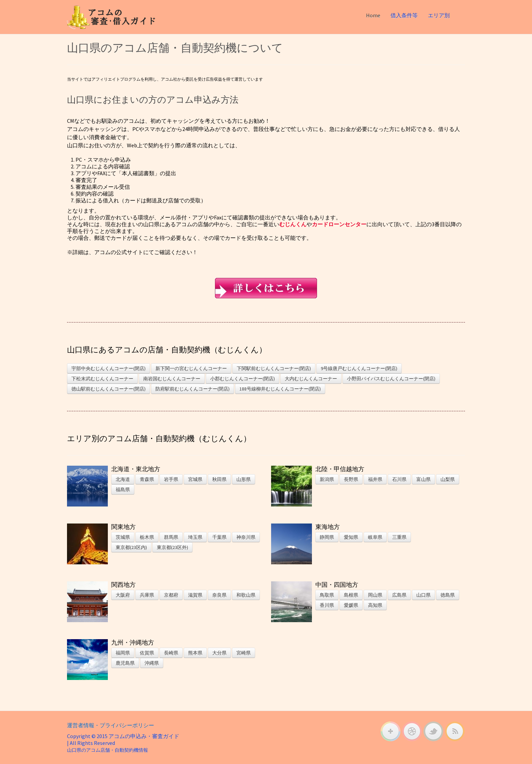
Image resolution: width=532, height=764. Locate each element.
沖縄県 (152, 663)
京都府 (171, 595)
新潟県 (327, 479)
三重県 (399, 537)
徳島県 (448, 595)
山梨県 (448, 479)
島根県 (351, 595)
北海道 (123, 479)
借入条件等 (404, 15)
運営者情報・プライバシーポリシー (111, 725)
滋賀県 (195, 595)
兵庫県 (147, 595)
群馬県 (171, 537)
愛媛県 (351, 605)
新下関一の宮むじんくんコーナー (191, 368)
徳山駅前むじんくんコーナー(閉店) (109, 389)
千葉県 (219, 537)
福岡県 (123, 653)
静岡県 (327, 537)
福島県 (123, 489)
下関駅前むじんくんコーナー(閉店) (274, 368)
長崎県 (171, 653)
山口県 (423, 595)
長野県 (351, 479)
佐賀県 (147, 653)
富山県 (423, 479)
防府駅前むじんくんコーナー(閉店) (193, 389)
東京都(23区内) (131, 547)
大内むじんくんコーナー (311, 379)
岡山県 (375, 595)
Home (373, 15)
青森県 (147, 479)
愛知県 (351, 537)
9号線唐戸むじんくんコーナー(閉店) (359, 368)
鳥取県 (327, 595)
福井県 (375, 479)
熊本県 (195, 653)
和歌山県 (246, 595)
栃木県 (147, 537)
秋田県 (219, 479)
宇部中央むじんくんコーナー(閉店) (109, 368)
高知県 (375, 605)
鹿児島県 (125, 663)
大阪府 (123, 595)
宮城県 (195, 479)
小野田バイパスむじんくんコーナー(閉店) (391, 379)
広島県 (399, 595)
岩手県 (171, 479)
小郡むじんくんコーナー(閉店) (243, 379)
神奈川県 (246, 537)
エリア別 (439, 15)
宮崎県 (244, 653)
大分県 (219, 653)
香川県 (327, 605)
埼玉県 (195, 537)
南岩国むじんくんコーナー (172, 379)
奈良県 (219, 595)
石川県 (399, 479)
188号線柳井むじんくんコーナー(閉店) (280, 389)
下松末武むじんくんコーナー (102, 379)
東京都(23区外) (172, 547)
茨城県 (123, 537)
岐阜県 (375, 537)
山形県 (244, 479)
